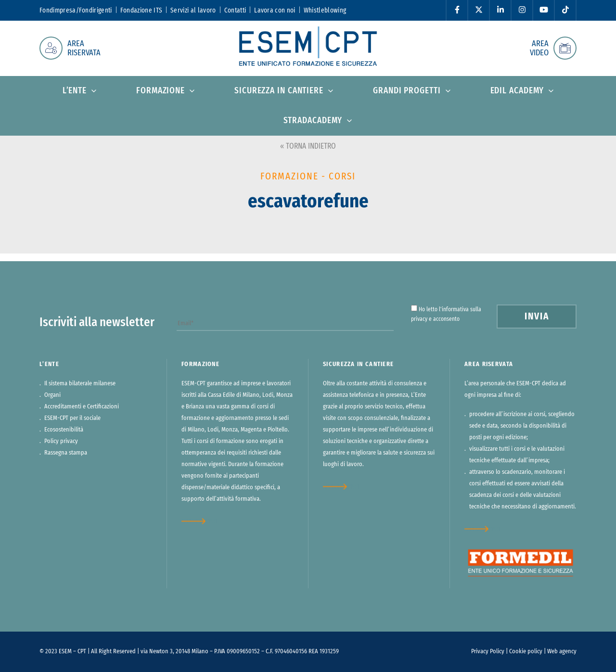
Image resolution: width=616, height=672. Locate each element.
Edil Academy (517, 91)
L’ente (75, 91)
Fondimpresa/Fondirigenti (76, 11)
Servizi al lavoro (193, 11)
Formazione (160, 91)
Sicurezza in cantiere (279, 91)
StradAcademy (313, 121)
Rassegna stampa (66, 453)
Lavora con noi (275, 11)
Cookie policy (526, 652)
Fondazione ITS (141, 11)
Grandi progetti (407, 91)
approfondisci (199, 521)
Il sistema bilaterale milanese (80, 384)
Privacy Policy (488, 652)
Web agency (562, 652)
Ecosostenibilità (64, 430)
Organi (52, 395)
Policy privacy (61, 441)
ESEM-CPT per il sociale (72, 418)
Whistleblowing (325, 11)
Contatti (235, 11)
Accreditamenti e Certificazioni (82, 407)
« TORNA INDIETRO (308, 146)
